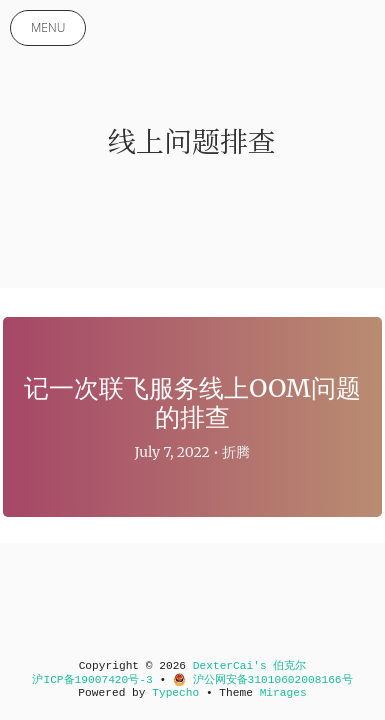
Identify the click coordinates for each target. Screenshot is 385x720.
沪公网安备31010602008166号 (263, 680)
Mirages (283, 693)
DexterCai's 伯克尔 (250, 666)
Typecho (175, 693)
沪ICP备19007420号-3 (92, 680)
